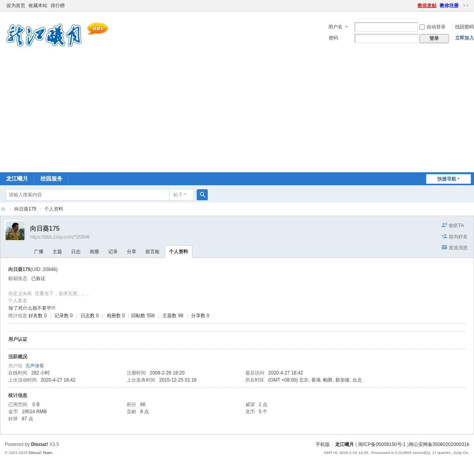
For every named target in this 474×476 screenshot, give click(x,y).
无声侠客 (35, 366)
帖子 (178, 195)
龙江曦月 (17, 179)
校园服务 (51, 179)
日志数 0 (90, 316)
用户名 (335, 27)
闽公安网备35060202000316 (439, 444)
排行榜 (58, 6)
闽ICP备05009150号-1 (382, 444)
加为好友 (458, 237)
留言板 (152, 252)
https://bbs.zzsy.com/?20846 (60, 237)
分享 (132, 252)
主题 (57, 252)
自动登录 (433, 27)
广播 (39, 252)
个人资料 (179, 252)
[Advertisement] (237, 113)
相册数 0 (116, 316)
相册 (94, 252)
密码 (333, 38)
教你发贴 (427, 6)
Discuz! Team (40, 452)
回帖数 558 (143, 316)
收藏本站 (38, 6)
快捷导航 (447, 179)
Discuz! (40, 444)
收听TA (456, 226)
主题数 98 (173, 316)
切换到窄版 (466, 6)
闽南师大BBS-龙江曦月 (3, 209)
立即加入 (465, 38)
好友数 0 (38, 316)
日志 (76, 252)
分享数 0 (200, 316)
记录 (113, 252)
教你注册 (449, 6)
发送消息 (458, 248)
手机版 (323, 444)
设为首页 (16, 6)
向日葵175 (25, 209)
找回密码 (465, 27)
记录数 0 (64, 316)
